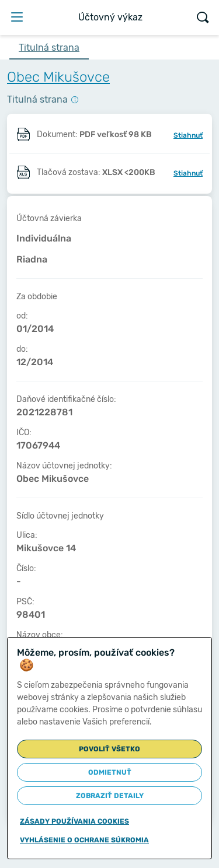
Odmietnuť (110, 772)
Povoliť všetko (109, 749)
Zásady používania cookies (74, 821)
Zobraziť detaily (110, 796)
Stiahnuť (188, 135)
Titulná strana (49, 48)
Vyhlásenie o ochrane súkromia (84, 840)
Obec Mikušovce (58, 77)
